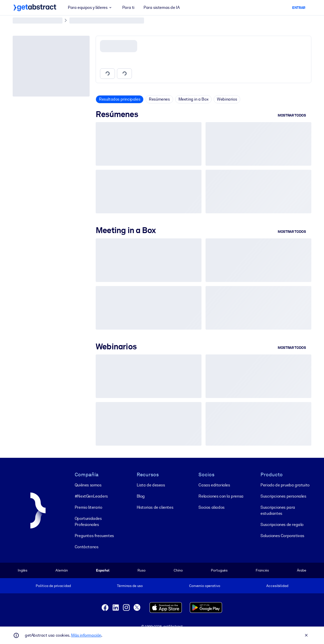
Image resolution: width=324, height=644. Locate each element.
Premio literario (88, 507)
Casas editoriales (214, 485)
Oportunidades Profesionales (88, 522)
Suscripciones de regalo (282, 525)
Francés (262, 570)
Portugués (219, 570)
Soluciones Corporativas (282, 536)
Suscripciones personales (283, 496)
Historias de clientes (155, 507)
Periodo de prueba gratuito (285, 485)
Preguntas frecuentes (94, 536)
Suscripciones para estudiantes (278, 510)
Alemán (62, 570)
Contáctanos (87, 547)
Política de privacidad (53, 586)
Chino (178, 570)
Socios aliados (211, 507)
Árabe (302, 570)
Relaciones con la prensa (221, 496)
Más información (86, 635)
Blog (141, 496)
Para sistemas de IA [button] (161, 7)
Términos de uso (130, 586)
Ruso (141, 570)
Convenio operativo (205, 586)
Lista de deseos (151, 485)
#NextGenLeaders (91, 496)
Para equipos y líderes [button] (90, 8)
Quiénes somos (88, 485)
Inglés (23, 570)
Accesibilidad (277, 586)
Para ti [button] (128, 7)
